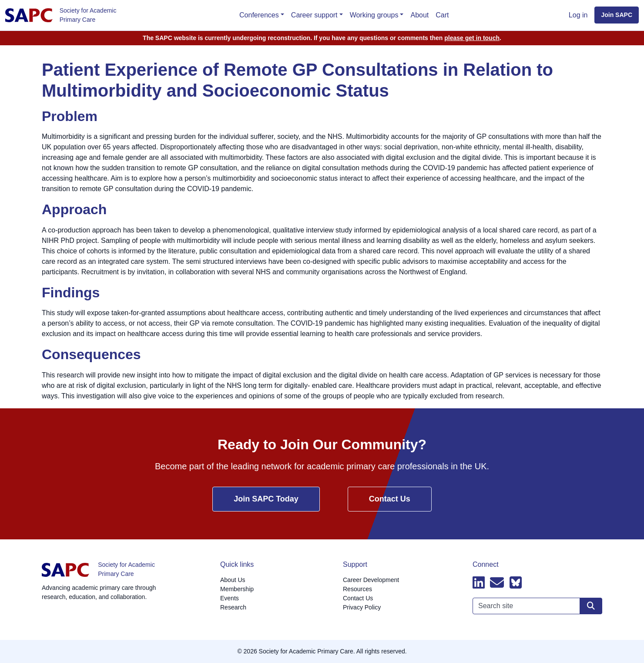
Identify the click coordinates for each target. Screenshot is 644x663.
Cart (442, 15)
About (419, 15)
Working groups (374, 15)
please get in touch (472, 38)
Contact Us (390, 499)
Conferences (259, 15)
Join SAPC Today (266, 499)
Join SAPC (617, 15)
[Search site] (591, 606)
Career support (314, 15)
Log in (578, 15)
